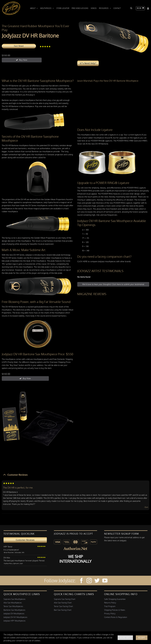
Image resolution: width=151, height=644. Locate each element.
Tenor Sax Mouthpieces (13, 606)
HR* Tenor (8, 547)
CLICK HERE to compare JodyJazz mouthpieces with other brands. (104, 261)
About (34, 8)
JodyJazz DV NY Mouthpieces (15, 617)
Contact (117, 8)
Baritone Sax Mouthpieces (14, 610)
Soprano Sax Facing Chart (65, 599)
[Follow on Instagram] (89, 581)
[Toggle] (4, 475)
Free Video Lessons (80, 8)
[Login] (148, 8)
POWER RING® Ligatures (102, 141)
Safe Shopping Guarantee (115, 599)
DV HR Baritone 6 (10, 492)
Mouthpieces (47, 8)
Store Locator (63, 8)
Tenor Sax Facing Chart (63, 606)
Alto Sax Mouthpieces (13, 603)
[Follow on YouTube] (105, 581)
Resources (105, 8)
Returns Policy (110, 603)
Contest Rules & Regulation (116, 617)
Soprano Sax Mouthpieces (14, 599)
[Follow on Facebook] (81, 581)
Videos (94, 8)
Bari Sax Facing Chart (63, 610)
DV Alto (7, 558)
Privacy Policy (110, 614)
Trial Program (110, 606)
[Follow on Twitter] (97, 581)
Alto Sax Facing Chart (63, 603)
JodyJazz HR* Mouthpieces (15, 621)
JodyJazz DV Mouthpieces (14, 614)
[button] (131, 8)
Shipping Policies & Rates (115, 610)
